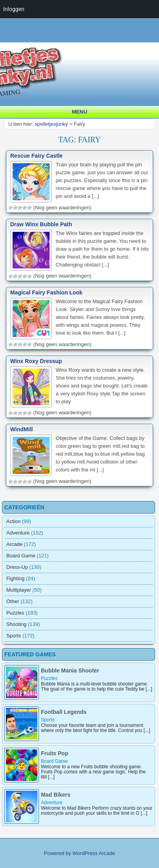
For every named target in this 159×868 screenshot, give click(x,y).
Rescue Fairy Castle (36, 156)
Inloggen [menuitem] (14, 9)
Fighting (15, 578)
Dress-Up (17, 567)
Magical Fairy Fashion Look (46, 292)
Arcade (14, 544)
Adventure (18, 533)
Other (13, 601)
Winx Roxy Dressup (36, 361)
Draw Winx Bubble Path (41, 224)
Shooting (16, 624)
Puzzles (15, 613)
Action (13, 521)
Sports (14, 636)
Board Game (21, 556)
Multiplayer (19, 590)
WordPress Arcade (94, 853)
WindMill (21, 429)
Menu (79, 112)
